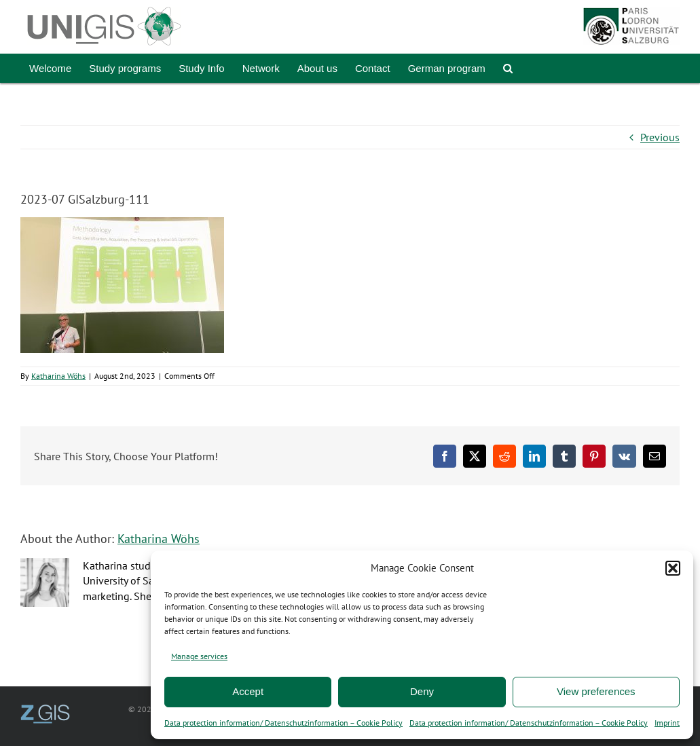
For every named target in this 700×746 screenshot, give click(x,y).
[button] (673, 568)
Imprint (667, 723)
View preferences (596, 691)
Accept (248, 691)
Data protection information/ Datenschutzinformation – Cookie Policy (283, 723)
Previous (660, 137)
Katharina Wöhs (58, 376)
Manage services (199, 656)
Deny (422, 691)
